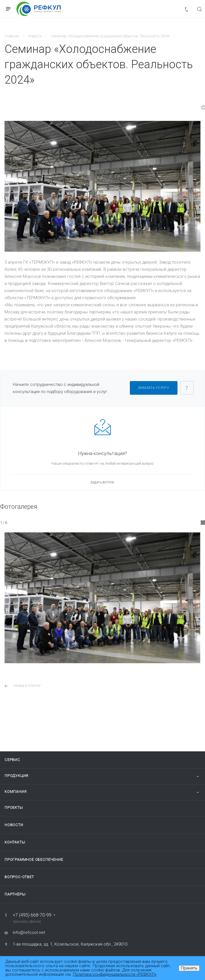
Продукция (16, 776)
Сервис (12, 760)
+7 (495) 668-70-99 (32, 915)
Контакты (15, 842)
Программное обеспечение (34, 860)
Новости (14, 825)
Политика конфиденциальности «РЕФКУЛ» (115, 974)
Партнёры (15, 894)
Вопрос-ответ (19, 877)
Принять (189, 968)
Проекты (14, 808)
